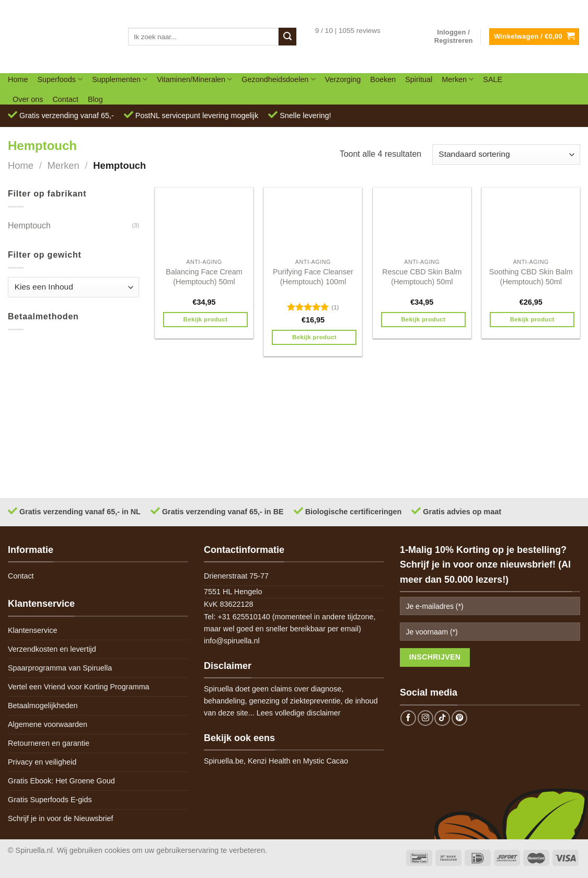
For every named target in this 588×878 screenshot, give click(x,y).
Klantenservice (32, 630)
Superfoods (60, 79)
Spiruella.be (224, 761)
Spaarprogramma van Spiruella (60, 668)
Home (18, 79)
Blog (95, 99)
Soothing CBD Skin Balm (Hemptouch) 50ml (531, 277)
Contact (65, 99)
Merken (458, 79)
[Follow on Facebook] (408, 718)
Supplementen (120, 79)
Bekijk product (206, 319)
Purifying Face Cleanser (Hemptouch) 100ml (313, 277)
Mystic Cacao (326, 761)
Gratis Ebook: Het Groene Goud (61, 781)
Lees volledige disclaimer (299, 713)
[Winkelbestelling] (506, 154)
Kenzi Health (269, 761)
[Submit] (287, 37)
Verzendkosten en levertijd (52, 649)
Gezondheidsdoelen (278, 79)
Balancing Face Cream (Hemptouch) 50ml (204, 277)
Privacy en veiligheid (42, 762)
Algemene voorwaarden (48, 724)
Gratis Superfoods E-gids (50, 800)
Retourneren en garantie (49, 743)
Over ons (28, 99)
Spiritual (419, 79)
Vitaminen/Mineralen (194, 79)
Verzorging (343, 79)
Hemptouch (29, 226)
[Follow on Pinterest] (459, 718)
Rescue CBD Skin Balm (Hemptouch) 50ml (422, 277)
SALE (493, 79)
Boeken (383, 79)
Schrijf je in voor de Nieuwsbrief (61, 818)
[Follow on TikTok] (442, 718)
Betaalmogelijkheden (43, 706)
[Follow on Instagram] (425, 718)
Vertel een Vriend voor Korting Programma (79, 687)
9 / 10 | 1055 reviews (348, 31)
